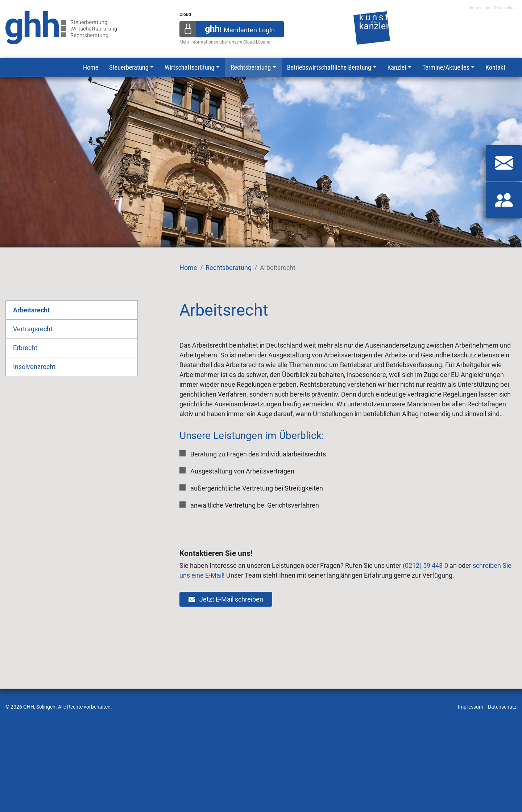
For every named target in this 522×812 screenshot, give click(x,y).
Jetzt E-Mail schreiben (226, 599)
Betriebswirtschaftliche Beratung (329, 67)
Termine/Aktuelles (446, 67)
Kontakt (495, 67)
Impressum (480, 8)
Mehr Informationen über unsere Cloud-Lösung (225, 42)
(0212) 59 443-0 (425, 565)
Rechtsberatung (251, 67)
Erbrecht (25, 348)
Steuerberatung (129, 67)
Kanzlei (397, 67)
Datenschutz (505, 8)
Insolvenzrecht (34, 367)
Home (91, 67)
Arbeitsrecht (31, 310)
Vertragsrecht (33, 329)
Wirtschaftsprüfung (189, 67)
